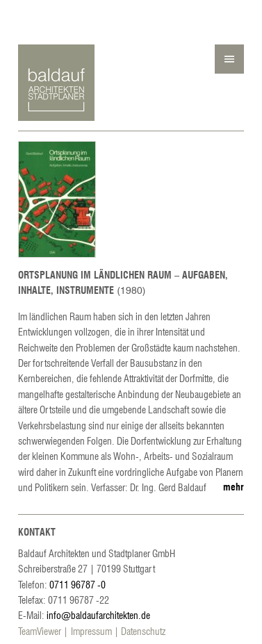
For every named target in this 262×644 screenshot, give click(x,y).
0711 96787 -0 (77, 584)
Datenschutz (143, 631)
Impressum (91, 631)
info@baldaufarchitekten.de (98, 615)
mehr (234, 487)
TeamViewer (40, 631)
